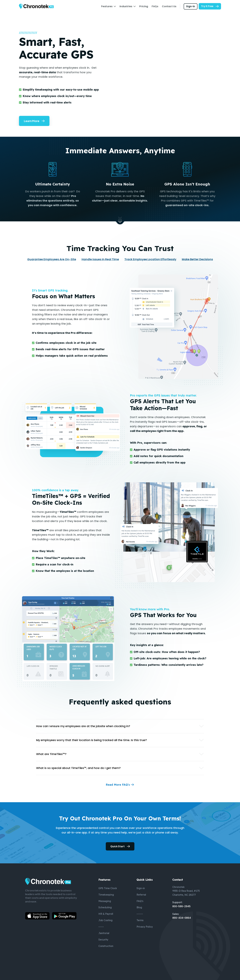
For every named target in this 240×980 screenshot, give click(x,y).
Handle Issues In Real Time (100, 259)
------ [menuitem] (140, 914)
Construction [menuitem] (106, 946)
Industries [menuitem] (126, 6)
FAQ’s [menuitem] (140, 901)
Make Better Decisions (197, 259)
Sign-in (191, 6)
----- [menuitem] (101, 927)
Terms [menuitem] (140, 920)
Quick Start (117, 846)
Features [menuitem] (107, 6)
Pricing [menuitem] (144, 6)
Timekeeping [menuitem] (106, 895)
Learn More (32, 121)
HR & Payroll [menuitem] (106, 914)
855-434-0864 (182, 918)
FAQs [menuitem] (155, 6)
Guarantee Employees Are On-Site (52, 259)
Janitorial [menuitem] (104, 933)
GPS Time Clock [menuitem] (108, 888)
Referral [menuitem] (141, 895)
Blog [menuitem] (139, 907)
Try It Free (207, 6)
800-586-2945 (181, 906)
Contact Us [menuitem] (169, 6)
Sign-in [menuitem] (141, 888)
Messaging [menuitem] (105, 901)
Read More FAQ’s (118, 785)
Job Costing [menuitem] (105, 920)
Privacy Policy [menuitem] (145, 927)
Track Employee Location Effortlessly (150, 259)
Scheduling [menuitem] (105, 907)
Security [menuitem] (103, 940)
